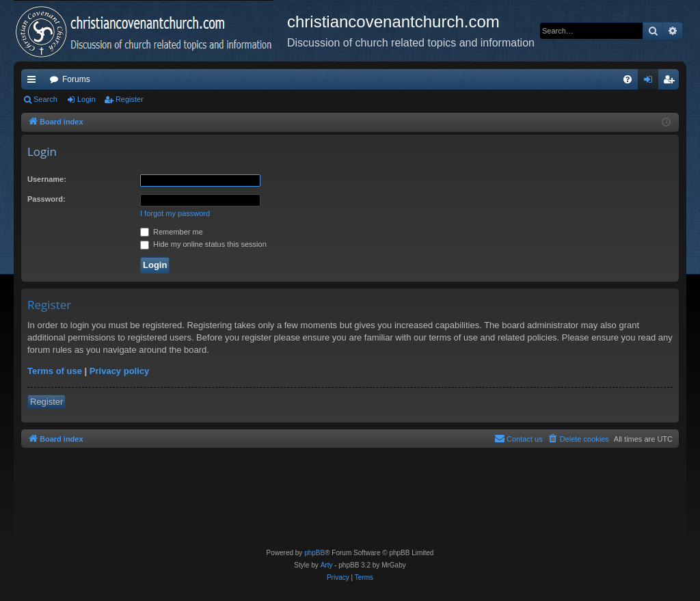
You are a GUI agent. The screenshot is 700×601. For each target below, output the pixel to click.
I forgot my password (175, 213)
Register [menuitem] (672, 82)
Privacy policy (119, 371)
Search (45, 99)
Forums (76, 79)
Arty (327, 565)
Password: (46, 199)
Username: (47, 179)
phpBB (314, 553)
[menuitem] (628, 79)
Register (130, 99)
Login (86, 99)
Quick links (34, 82)
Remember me (172, 232)
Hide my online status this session (203, 244)
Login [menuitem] (651, 82)
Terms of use (55, 371)
